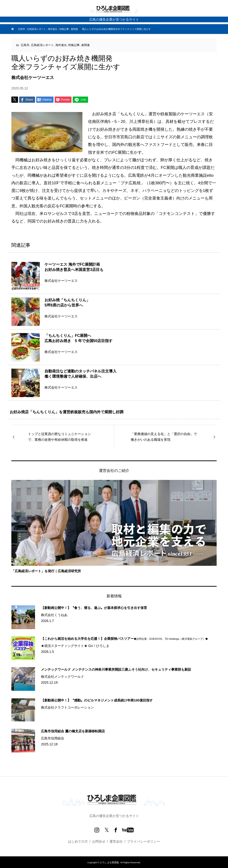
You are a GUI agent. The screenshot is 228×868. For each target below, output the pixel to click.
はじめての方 (78, 841)
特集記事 (74, 45)
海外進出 (61, 45)
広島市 (25, 45)
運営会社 (116, 841)
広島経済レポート (42, 45)
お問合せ (99, 841)
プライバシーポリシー (143, 841)
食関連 (85, 45)
